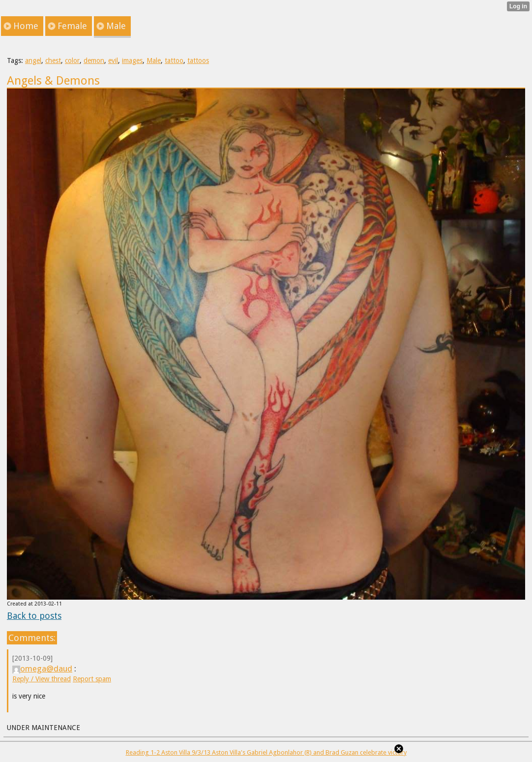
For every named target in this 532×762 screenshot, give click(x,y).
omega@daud (42, 669)
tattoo (174, 61)
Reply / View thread (42, 679)
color (72, 61)
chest (53, 61)
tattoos (198, 61)
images (132, 61)
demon (94, 61)
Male (154, 61)
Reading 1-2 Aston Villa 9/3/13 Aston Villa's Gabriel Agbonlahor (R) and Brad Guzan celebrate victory (266, 752)
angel (33, 61)
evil (113, 61)
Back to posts (34, 616)
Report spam (92, 679)
